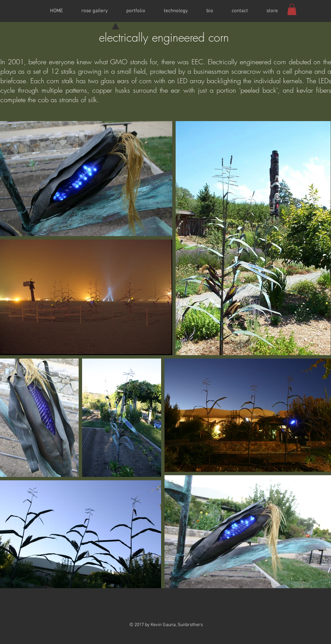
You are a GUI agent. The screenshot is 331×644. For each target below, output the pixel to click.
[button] (292, 9)
